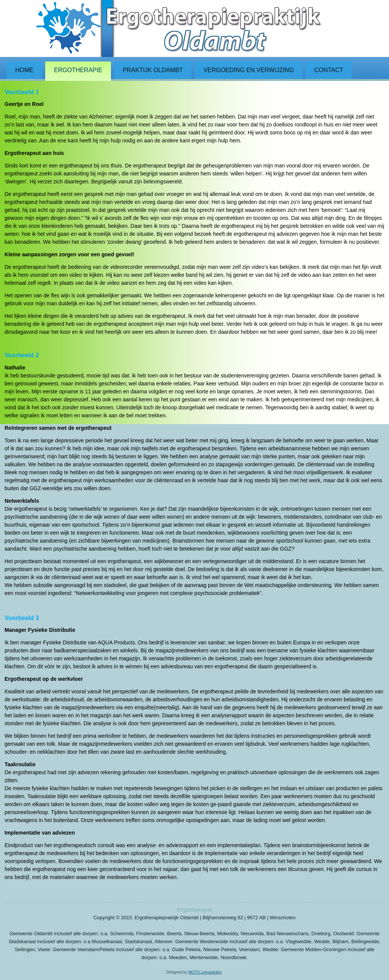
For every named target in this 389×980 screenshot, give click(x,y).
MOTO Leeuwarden (205, 972)
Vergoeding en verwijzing (248, 70)
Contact (329, 70)
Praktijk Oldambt (153, 70)
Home (24, 70)
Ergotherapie (78, 70)
